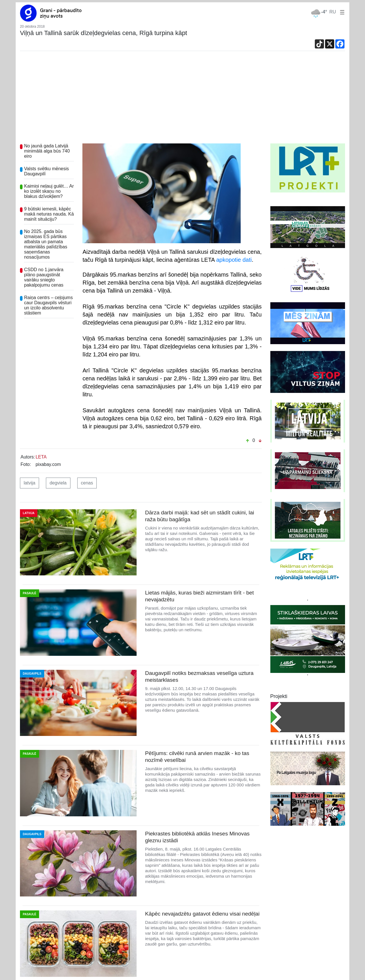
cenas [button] (87, 483)
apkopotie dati (234, 260)
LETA (41, 457)
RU (333, 12)
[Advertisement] (182, 101)
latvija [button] (30, 483)
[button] (341, 12)
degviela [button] (58, 483)
